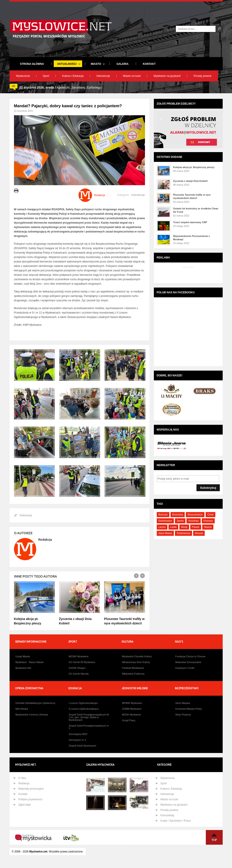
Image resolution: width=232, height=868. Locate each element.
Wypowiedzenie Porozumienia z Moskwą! (191, 238)
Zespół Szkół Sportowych (83, 746)
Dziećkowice (165, 521)
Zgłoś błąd (25, 805)
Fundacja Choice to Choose (190, 656)
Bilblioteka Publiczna (133, 674)
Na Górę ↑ (214, 837)
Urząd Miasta (23, 656)
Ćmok (211, 514)
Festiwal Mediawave (133, 668)
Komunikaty (168, 815)
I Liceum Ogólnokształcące (83, 703)
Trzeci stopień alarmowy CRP (190, 222)
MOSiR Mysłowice (79, 656)
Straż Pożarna (183, 715)
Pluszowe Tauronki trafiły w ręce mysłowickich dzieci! (192, 196)
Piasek (196, 527)
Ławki (173, 527)
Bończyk (163, 514)
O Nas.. (23, 778)
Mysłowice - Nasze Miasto (30, 662)
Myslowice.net (38, 852)
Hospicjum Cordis (185, 668)
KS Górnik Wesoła (79, 674)
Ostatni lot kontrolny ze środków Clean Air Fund (196, 210)
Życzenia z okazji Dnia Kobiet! (190, 181)
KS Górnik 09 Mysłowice (82, 662)
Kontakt (23, 794)
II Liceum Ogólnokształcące (84, 709)
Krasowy (208, 521)
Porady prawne (203, 76)
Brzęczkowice (195, 514)
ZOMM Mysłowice (132, 709)
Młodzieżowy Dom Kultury (136, 662)
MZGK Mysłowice (132, 715)
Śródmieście (183, 533)
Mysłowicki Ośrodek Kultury (137, 656)
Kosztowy (193, 521)
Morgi (184, 527)
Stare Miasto (165, 533)
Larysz (162, 527)
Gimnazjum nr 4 (77, 740)
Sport (46, 76)
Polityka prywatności (31, 799)
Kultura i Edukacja (73, 76)
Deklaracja (26, 515)
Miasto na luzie (132, 76)
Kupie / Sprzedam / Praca (176, 821)
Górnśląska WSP (78, 734)
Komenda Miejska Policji (189, 709)
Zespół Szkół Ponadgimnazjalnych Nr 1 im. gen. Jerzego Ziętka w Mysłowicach (89, 717)
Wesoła (199, 533)
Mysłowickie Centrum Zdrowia (32, 715)
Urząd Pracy (129, 720)
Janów (180, 521)
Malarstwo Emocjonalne (188, 662)
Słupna (208, 527)
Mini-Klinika (22, 709)
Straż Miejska (183, 703)
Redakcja (24, 783)
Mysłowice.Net (23, 668)
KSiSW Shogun (77, 668)
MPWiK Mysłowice (132, 703)
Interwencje (103, 76)
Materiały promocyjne (31, 789)
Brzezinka (178, 514)
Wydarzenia (23, 76)
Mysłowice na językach (167, 76)
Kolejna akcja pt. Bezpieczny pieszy (194, 167)
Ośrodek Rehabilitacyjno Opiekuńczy (36, 703)
